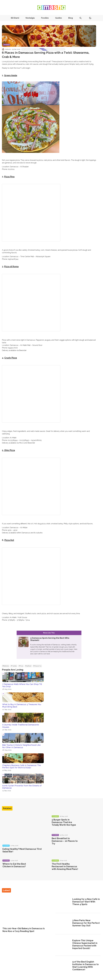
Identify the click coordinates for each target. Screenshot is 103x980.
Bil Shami (15, 18)
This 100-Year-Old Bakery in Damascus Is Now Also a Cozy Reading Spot (24, 930)
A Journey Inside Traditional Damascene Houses (21, 726)
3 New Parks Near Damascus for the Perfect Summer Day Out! (86, 923)
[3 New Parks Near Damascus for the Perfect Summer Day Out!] (63, 923)
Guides (59, 18)
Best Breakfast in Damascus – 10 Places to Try (65, 841)
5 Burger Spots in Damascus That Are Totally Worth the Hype (64, 822)
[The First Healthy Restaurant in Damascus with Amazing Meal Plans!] (88, 867)
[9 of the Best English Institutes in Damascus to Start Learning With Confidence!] (63, 966)
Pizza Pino (9, 177)
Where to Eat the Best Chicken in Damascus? (14, 865)
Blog (71, 18)
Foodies (45, 18)
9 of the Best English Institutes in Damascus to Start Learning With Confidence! (86, 966)
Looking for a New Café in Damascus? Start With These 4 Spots (86, 902)
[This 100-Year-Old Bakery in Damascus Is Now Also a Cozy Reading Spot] (25, 910)
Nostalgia (30, 18)
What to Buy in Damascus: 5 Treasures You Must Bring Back (22, 706)
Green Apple (11, 75)
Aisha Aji (8, 49)
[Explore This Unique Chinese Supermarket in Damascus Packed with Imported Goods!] (63, 945)
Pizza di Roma (11, 266)
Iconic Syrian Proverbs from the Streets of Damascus (22, 787)
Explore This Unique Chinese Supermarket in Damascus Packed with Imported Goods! (85, 944)
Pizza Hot (9, 540)
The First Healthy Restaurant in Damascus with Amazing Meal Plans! (65, 866)
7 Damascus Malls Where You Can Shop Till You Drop (22, 685)
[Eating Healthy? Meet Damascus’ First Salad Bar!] (24, 828)
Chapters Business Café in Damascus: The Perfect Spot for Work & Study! (22, 766)
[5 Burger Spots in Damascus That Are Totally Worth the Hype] (88, 823)
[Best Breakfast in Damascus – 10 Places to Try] (88, 841)
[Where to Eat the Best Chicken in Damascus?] (39, 867)
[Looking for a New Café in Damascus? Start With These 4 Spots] (63, 902)
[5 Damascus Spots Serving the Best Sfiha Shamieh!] (49, 645)
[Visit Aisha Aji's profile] (3, 49)
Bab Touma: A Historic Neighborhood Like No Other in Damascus (21, 746)
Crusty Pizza (11, 358)
